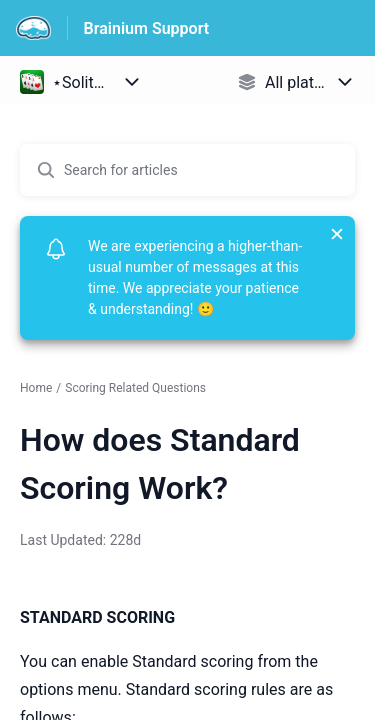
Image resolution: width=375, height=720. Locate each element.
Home (36, 388)
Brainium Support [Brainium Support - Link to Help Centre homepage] (147, 28)
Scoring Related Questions (135, 388)
